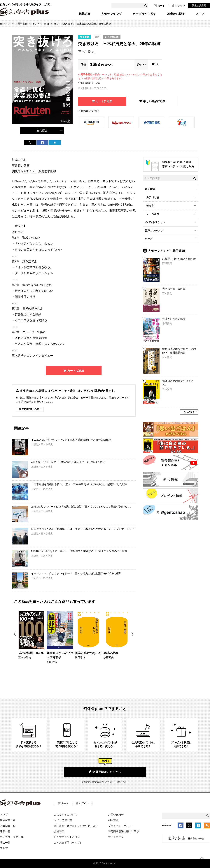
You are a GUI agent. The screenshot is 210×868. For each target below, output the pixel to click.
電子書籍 (22, 24)
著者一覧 (5, 843)
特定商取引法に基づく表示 (124, 831)
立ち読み (42, 130)
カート (160, 6)
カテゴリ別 (153, 197)
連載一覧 (5, 831)
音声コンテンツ (154, 231)
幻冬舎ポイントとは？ (67, 837)
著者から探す (176, 14)
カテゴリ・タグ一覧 (12, 837)
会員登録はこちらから (105, 772)
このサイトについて (66, 815)
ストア (200, 14)
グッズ (149, 239)
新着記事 (84, 14)
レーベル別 (153, 214)
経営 (57, 24)
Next (133, 634)
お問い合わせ (116, 815)
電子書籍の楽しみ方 (90, 83)
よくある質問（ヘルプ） (68, 843)
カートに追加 (104, 101)
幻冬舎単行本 (112, 37)
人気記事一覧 (8, 826)
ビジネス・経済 (41, 24)
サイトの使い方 (63, 820)
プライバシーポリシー (121, 826)
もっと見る (189, 412)
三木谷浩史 (86, 52)
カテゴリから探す (144, 14)
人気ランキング (111, 14)
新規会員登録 (199, 5)
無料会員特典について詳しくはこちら (106, 782)
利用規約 (113, 820)
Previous (15, 634)
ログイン (178, 6)
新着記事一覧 (8, 820)
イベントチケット (155, 222)
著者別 (150, 206)
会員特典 (59, 831)
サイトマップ (116, 837)
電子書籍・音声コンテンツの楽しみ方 (76, 826)
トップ (4, 815)
